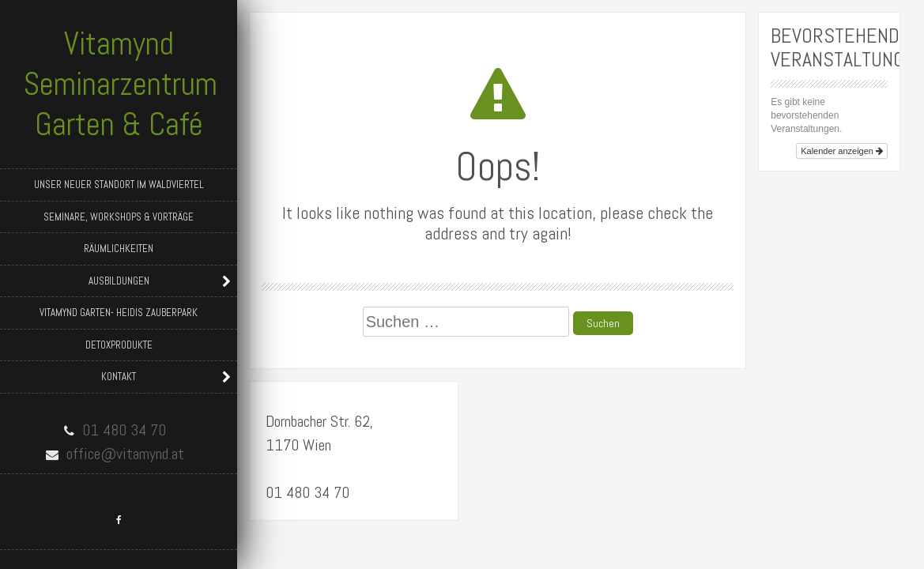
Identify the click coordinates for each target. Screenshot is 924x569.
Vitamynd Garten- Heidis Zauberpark (119, 313)
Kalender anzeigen (842, 151)
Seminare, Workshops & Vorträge (119, 217)
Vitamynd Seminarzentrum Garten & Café (121, 84)
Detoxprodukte (119, 345)
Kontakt (119, 377)
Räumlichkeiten (119, 249)
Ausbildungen (119, 281)
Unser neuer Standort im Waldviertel (119, 185)
